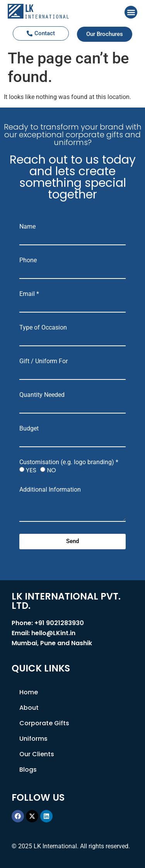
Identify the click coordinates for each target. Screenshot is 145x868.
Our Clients (37, 754)
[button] (131, 12)
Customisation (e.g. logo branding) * (69, 462)
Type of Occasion (43, 328)
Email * (29, 294)
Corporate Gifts (44, 723)
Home (29, 692)
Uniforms (33, 739)
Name (27, 227)
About (29, 708)
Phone (28, 260)
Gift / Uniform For (43, 361)
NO (51, 470)
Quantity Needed (42, 395)
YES (31, 470)
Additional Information (50, 490)
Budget (29, 429)
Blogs (28, 770)
